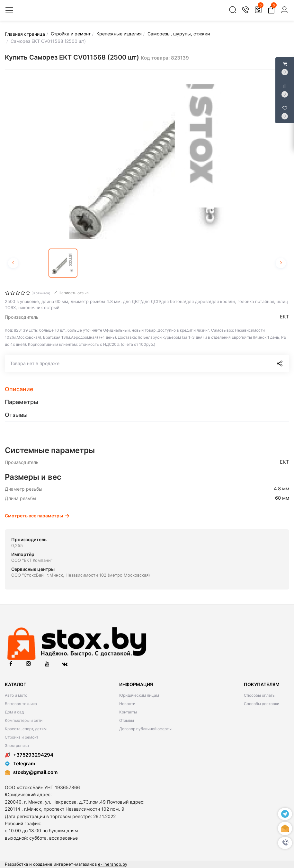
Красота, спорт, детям (26, 729)
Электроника (17, 745)
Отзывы (127, 720)
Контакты (128, 712)
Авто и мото (16, 695)
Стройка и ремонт (22, 737)
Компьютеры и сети (24, 720)
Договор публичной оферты (145, 729)
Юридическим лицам (139, 695)
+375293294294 (29, 755)
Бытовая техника (21, 704)
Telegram (20, 764)
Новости (127, 704)
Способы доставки (262, 704)
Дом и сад (14, 712)
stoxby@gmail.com (35, 772)
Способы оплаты (260, 695)
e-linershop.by (113, 864)
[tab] (147, 389)
